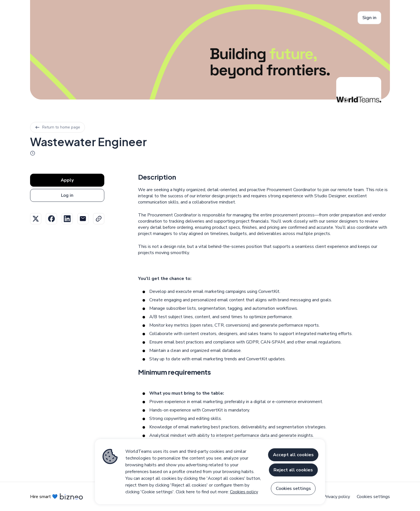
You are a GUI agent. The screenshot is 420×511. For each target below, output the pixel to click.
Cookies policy (244, 492)
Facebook (51, 219)
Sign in (369, 18)
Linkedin (67, 219)
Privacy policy (337, 497)
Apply (67, 180)
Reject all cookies (293, 470)
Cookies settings (373, 497)
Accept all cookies (293, 455)
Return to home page (57, 127)
